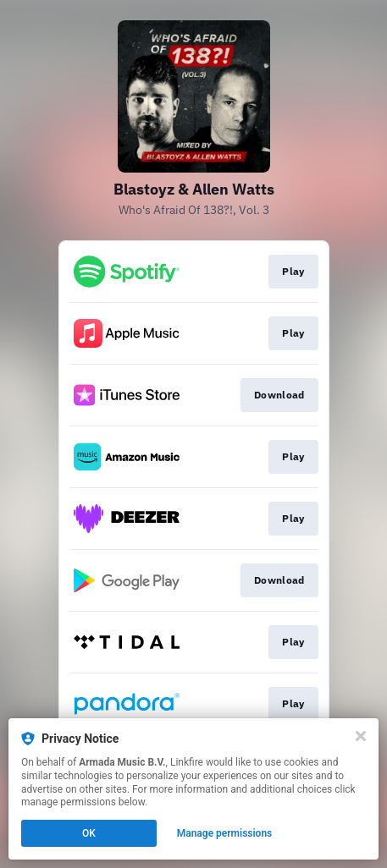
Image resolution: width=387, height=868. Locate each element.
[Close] (361, 736)
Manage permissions (225, 833)
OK (89, 833)
